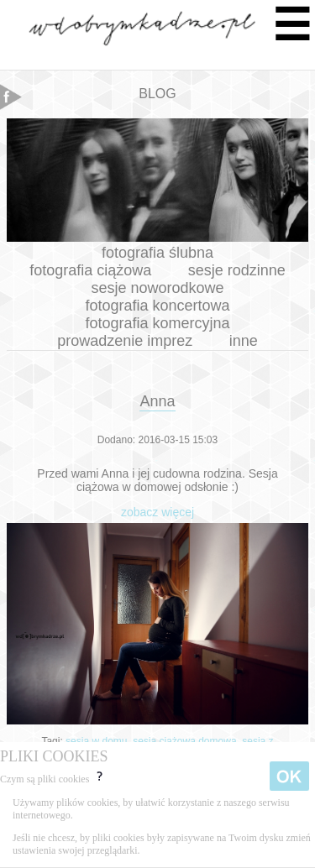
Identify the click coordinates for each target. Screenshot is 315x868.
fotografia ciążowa (90, 270)
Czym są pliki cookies (53, 779)
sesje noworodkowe (157, 288)
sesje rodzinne (237, 270)
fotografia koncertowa (157, 306)
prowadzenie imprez (125, 341)
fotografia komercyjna (157, 323)
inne (244, 341)
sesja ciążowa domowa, (187, 741)
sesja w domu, (99, 741)
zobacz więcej (157, 512)
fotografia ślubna (157, 253)
